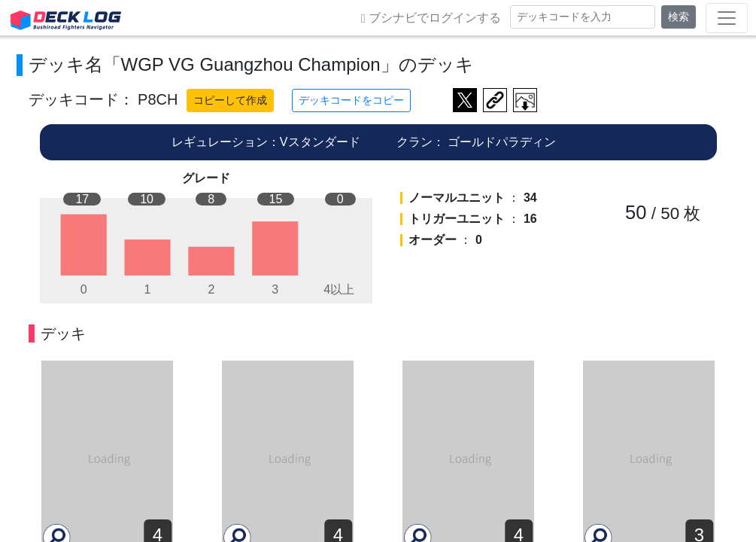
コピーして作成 (230, 100)
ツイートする (465, 100)
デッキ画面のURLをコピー (495, 100)
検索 (679, 17)
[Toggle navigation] (727, 18)
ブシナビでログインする (431, 18)
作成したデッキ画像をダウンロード (525, 100)
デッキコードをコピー (351, 100)
